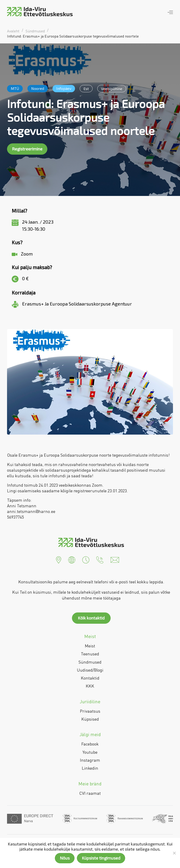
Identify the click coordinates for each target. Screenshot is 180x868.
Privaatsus (90, 711)
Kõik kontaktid (91, 618)
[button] (59, 559)
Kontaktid (90, 678)
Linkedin (90, 768)
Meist (90, 646)
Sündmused (90, 662)
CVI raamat (90, 793)
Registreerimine (27, 149)
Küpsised (90, 719)
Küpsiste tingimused (101, 858)
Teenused (90, 654)
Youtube (90, 752)
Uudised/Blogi (90, 670)
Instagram (90, 760)
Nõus (65, 858)
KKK (90, 686)
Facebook (90, 744)
